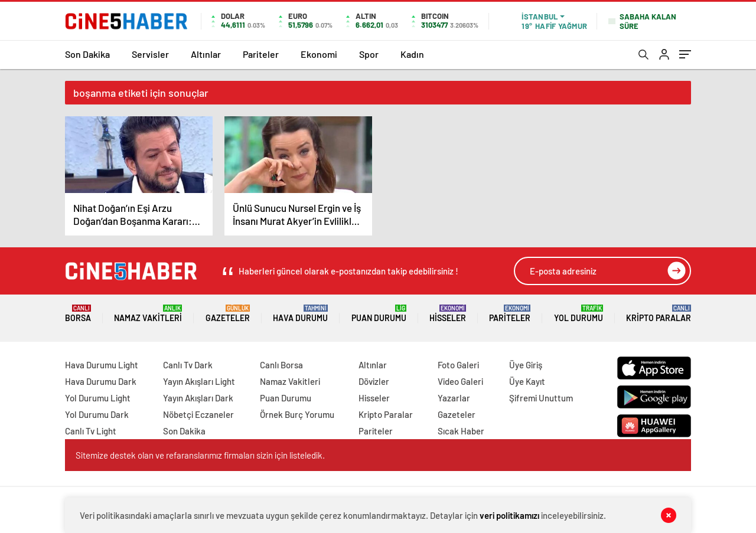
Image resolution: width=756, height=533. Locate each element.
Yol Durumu (579, 314)
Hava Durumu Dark (101, 381)
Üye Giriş (526, 365)
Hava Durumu (300, 314)
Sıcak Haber (461, 431)
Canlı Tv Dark (188, 365)
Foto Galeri (458, 365)
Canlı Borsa (281, 365)
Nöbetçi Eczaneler (198, 414)
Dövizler (374, 381)
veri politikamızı (509, 515)
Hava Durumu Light (102, 365)
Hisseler (448, 314)
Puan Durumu (379, 314)
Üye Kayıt (527, 381)
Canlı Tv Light (91, 431)
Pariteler (261, 54)
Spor (369, 54)
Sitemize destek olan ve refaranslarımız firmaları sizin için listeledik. (200, 455)
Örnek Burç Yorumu (297, 414)
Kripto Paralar (659, 314)
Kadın (412, 54)
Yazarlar (454, 398)
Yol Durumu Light (98, 398)
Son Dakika (87, 54)
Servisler (150, 54)
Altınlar (206, 54)
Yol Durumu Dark (97, 414)
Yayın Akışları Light (199, 381)
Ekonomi (319, 54)
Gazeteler (228, 314)
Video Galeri (460, 381)
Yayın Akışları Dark (198, 398)
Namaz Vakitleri (148, 314)
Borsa (78, 314)
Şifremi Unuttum (541, 398)
